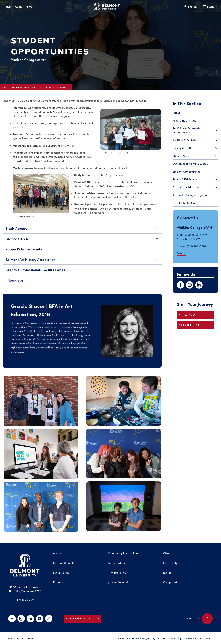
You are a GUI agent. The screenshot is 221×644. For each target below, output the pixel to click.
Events (167, 572)
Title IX (209, 638)
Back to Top (200, 619)
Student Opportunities (186, 172)
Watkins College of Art (25, 87)
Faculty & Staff (62, 572)
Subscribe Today (83, 619)
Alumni (57, 553)
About (176, 113)
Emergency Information (123, 553)
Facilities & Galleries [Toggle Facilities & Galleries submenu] (195, 140)
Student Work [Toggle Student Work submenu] (195, 156)
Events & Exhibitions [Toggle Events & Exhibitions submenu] (195, 180)
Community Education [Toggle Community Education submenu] (195, 187)
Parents (58, 582)
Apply (19, 6)
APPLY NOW (196, 315)
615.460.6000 (25, 600)
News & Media (117, 563)
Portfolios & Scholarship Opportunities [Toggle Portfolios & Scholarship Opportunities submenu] (195, 130)
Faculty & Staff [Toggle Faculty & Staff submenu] (195, 148)
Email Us (182, 253)
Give (29, 6)
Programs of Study (184, 120)
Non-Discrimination (194, 638)
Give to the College (185, 203)
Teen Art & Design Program (190, 195)
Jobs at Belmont (118, 582)
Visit (8, 6)
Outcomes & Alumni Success (190, 164)
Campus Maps (172, 582)
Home (5, 87)
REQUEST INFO (196, 325)
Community (170, 563)
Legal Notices (158, 638)
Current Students (64, 563)
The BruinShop (117, 572)
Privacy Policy (174, 638)
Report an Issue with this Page (134, 638)
